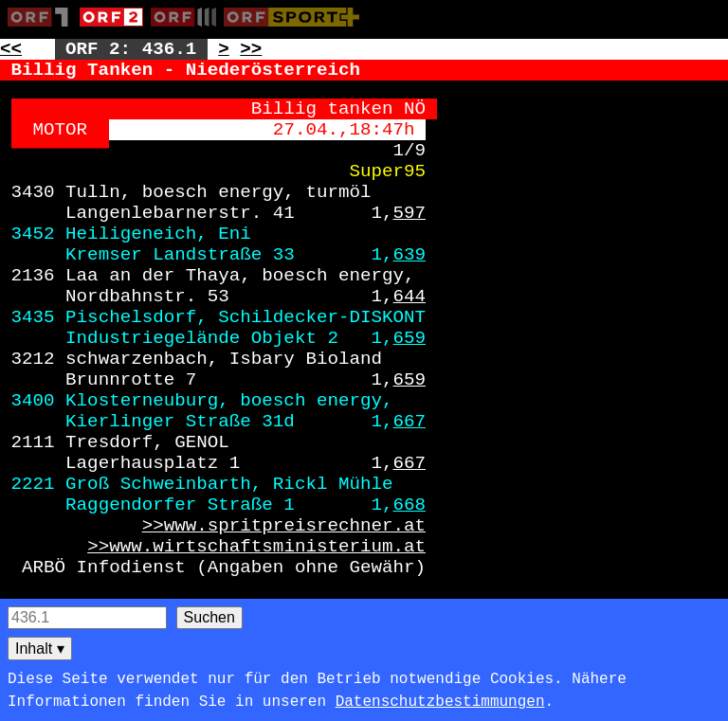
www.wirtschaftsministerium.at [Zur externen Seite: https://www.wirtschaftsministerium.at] (267, 547)
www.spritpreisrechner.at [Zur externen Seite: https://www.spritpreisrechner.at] (295, 526)
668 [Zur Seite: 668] (410, 505)
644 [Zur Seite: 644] (410, 297)
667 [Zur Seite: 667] (410, 422)
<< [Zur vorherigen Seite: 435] (11, 49)
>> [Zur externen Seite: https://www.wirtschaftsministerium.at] (98, 547)
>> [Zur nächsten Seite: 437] (251, 49)
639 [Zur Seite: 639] (410, 255)
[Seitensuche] (87, 618)
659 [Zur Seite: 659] (410, 338)
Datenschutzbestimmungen (440, 702)
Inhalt (40, 649)
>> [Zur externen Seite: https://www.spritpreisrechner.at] (153, 526)
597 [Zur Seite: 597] (410, 213)
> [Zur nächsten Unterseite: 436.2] (224, 49)
